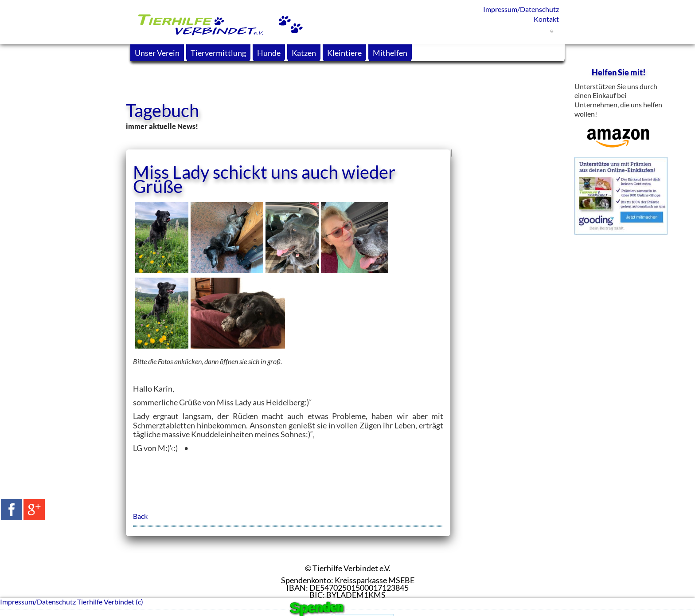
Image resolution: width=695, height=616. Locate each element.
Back (140, 516)
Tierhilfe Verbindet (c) (110, 602)
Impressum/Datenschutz (521, 9)
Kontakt (546, 19)
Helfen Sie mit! (619, 72)
